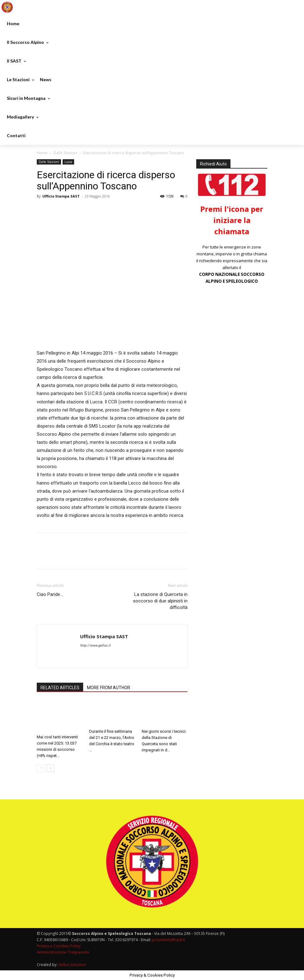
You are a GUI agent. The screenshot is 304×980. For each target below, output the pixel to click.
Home (42, 153)
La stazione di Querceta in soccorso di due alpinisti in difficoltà (160, 601)
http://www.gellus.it (95, 646)
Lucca (68, 162)
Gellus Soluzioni (72, 965)
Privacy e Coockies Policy (59, 946)
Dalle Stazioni (65, 153)
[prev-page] (41, 768)
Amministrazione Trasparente (63, 952)
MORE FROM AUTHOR (109, 688)
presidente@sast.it (168, 940)
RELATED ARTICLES (60, 688)
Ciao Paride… (50, 594)
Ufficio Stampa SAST (61, 196)
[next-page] (51, 768)
